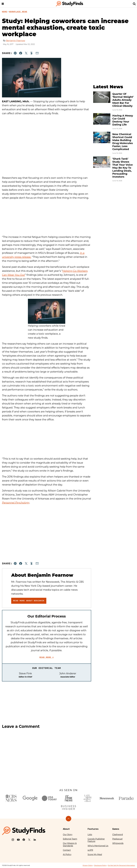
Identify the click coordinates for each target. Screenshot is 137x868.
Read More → (47, 657)
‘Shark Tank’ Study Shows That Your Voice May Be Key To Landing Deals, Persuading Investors (123, 168)
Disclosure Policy (100, 865)
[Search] (134, 4)
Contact (67, 850)
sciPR (90, 850)
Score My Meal (95, 854)
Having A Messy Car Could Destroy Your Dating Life (123, 120)
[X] (29, 840)
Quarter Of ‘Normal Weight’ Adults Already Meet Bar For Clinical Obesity (123, 100)
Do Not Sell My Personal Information (121, 865)
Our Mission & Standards (70, 844)
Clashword (118, 835)
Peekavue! (118, 839)
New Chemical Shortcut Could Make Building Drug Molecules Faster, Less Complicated (123, 142)
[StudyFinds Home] (69, 4)
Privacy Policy (88, 865)
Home (5, 12)
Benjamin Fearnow (16, 41)
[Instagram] (13, 840)
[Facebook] (24, 840)
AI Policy (67, 854)
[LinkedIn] (35, 840)
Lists (90, 835)
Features (93, 829)
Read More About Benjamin (29, 601)
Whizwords (118, 843)
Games (116, 829)
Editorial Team (70, 839)
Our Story (68, 835)
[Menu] (3, 4)
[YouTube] (18, 840)
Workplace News (18, 12)
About (66, 829)
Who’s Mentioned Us (98, 846)
